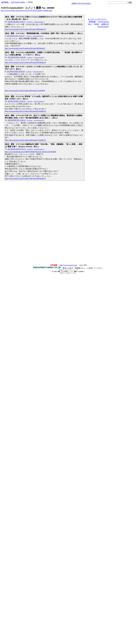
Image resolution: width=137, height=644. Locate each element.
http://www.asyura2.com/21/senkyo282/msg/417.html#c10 (25, 140)
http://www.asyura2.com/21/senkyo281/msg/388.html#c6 (25, 48)
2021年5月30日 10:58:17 (17, 22)
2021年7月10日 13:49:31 (17, 101)
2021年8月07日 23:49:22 (17, 120)
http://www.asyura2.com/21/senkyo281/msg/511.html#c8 (25, 91)
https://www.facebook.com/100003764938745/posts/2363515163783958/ (31, 152)
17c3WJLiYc (30, 22)
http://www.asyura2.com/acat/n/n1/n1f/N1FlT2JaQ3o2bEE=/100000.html (27, 11)
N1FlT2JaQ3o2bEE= (18, 2)
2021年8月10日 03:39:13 (17, 149)
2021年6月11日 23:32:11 (16, 36)
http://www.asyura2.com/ (68, 265)
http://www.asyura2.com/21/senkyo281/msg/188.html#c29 (25, 29)
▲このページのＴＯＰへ (97, 19)
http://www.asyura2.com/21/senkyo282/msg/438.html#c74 (25, 178)
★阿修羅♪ (5, 2)
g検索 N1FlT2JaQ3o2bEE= (81, 3)
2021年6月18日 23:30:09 (17, 57)
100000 (96, 24)
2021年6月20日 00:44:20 (16, 71)
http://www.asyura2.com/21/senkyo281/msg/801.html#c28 (25, 111)
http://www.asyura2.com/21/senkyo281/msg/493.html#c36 (25, 62)
